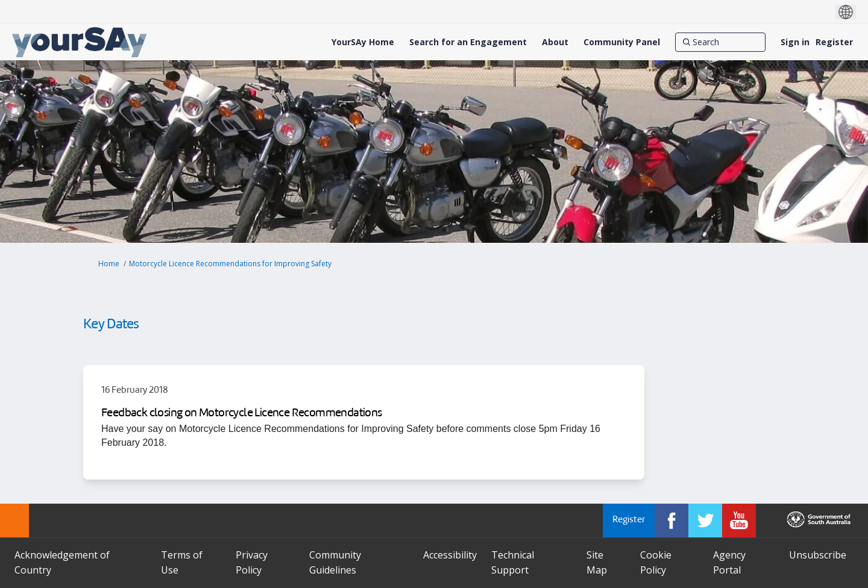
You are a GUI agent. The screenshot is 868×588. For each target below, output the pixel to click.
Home (109, 264)
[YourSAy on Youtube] (739, 521)
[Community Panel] (622, 42)
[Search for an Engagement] (468, 42)
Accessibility (450, 555)
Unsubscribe (818, 555)
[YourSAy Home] (363, 42)
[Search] (720, 42)
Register (834, 42)
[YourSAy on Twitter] (705, 521)
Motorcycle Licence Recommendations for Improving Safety (230, 264)
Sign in (795, 42)
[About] (555, 42)
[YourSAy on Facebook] (671, 521)
